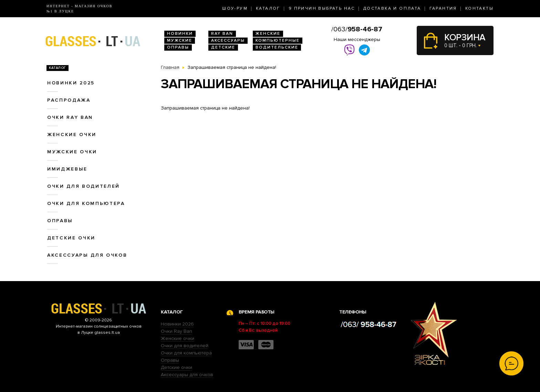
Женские (268, 34)
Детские (223, 47)
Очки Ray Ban (176, 331)
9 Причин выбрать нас (322, 8)
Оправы (178, 47)
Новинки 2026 (177, 324)
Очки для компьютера (86, 203)
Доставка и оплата (392, 8)
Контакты (479, 8)
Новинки (180, 34)
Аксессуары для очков (87, 255)
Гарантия (443, 8)
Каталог (268, 8)
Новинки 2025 (71, 83)
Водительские (277, 47)
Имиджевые (67, 169)
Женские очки (72, 135)
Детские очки (71, 238)
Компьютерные (278, 40)
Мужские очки (72, 152)
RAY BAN (222, 34)
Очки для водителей (84, 186)
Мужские (180, 40)
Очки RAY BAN (70, 117)
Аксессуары (228, 40)
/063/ (357, 29)
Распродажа (69, 100)
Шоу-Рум (235, 8)
